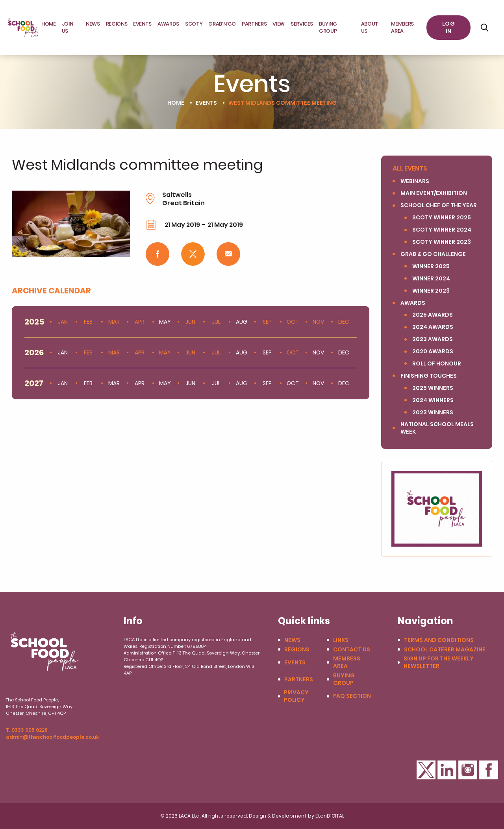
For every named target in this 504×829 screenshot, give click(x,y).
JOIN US (68, 27)
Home (49, 24)
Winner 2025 (431, 266)
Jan (63, 322)
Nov (318, 322)
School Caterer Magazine (445, 650)
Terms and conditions (439, 640)
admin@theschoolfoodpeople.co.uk (52, 737)
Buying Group (328, 27)
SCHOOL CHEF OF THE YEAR (439, 205)
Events (142, 24)
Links (341, 640)
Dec (344, 322)
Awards (168, 24)
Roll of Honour (437, 364)
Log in (448, 27)
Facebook (489, 770)
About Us (370, 27)
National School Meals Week (437, 428)
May (165, 353)
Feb (88, 322)
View (279, 24)
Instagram (468, 770)
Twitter (426, 770)
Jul (216, 322)
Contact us (352, 650)
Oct (293, 322)
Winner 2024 (431, 279)
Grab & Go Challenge (433, 254)
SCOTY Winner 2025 (442, 218)
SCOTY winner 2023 (442, 242)
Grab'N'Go (222, 24)
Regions (117, 24)
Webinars (415, 181)
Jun (190, 322)
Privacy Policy (296, 696)
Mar (114, 322)
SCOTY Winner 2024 (442, 230)
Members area (402, 27)
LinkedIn (447, 770)
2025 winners (433, 388)
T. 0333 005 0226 (27, 730)
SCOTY (194, 24)
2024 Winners (433, 400)
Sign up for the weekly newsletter (439, 662)
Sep (267, 322)
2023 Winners (433, 413)
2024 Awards (433, 327)
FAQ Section (352, 696)
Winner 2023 (431, 291)
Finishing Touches (429, 376)
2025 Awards (433, 315)
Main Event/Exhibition (434, 193)
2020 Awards (433, 351)
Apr (140, 322)
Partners (254, 24)
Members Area (347, 662)
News (93, 24)
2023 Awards (433, 339)
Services (302, 24)
